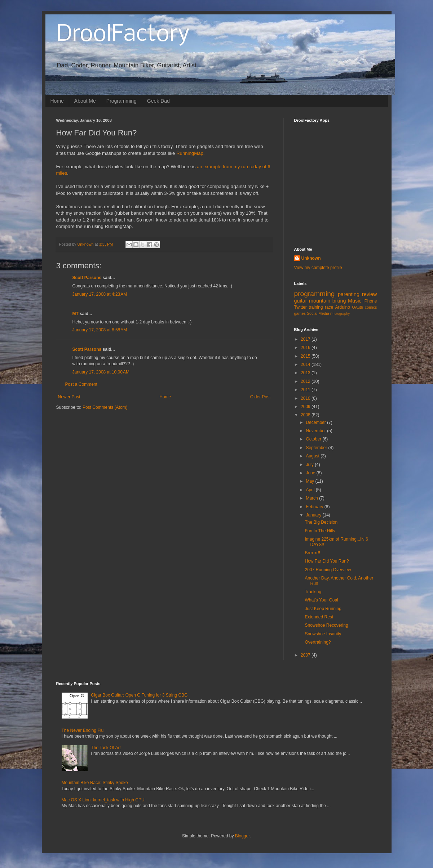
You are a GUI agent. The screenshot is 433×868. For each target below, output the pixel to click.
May (310, 481)
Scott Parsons (87, 278)
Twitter (301, 307)
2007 (306, 655)
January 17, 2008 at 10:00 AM (101, 372)
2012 (306, 381)
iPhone (370, 301)
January (314, 515)
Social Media (318, 313)
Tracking (313, 592)
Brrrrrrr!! (312, 553)
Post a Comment (81, 384)
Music (355, 301)
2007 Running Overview (328, 570)
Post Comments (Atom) (105, 407)
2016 (306, 348)
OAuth (357, 307)
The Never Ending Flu (83, 730)
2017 (306, 339)
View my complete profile (318, 268)
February (315, 507)
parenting (349, 294)
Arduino (343, 307)
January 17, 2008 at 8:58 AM (100, 330)
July (310, 465)
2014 (306, 364)
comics (371, 307)
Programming (121, 101)
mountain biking (327, 301)
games (300, 313)
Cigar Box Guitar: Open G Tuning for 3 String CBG (139, 695)
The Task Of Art (106, 748)
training (316, 307)
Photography (340, 314)
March (312, 498)
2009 (306, 407)
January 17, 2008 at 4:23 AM (100, 294)
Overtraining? (318, 642)
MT (76, 314)
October (314, 439)
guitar (301, 301)
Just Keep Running (323, 609)
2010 (306, 398)
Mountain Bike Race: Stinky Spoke (95, 783)
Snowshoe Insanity (323, 634)
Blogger (242, 836)
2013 (306, 373)
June (311, 473)
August (313, 456)
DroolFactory (123, 35)
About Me (85, 101)
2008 (306, 415)
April (311, 490)
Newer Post (69, 397)
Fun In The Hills (320, 531)
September (317, 448)
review (370, 294)
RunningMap (190, 153)
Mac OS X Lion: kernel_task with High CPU (103, 800)
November (316, 431)
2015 (306, 356)
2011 (306, 390)
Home (57, 101)
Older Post (260, 397)
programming (315, 294)
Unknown (311, 258)
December (316, 422)
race (329, 307)
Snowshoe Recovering (326, 625)
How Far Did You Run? (327, 561)
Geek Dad (158, 101)
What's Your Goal (321, 600)
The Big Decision (321, 522)
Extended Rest (319, 617)
